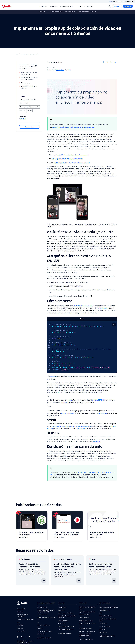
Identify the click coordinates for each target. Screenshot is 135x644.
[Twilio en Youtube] (30, 637)
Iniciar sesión (129, 1)
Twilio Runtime (104, 308)
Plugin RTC (53, 433)
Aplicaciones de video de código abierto (29, 73)
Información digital (83, 12)
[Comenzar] (128, 6)
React (71, 400)
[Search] (110, 6)
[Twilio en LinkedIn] (26, 637)
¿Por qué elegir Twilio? (68, 6)
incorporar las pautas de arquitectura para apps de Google (71, 426)
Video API (29, 111)
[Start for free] (29, 127)
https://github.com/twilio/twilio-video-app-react (72, 155)
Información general (57, 12)
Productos (43, 6)
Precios (90, 6)
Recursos (81, 6)
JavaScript (22, 111)
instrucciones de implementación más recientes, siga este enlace (73, 127)
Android (33, 99)
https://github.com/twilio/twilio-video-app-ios (67, 159)
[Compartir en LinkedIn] (112, 62)
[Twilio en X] (22, 637)
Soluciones (54, 6)
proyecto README (98, 400)
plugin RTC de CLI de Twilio (83, 306)
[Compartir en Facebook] (104, 62)
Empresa (94, 12)
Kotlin (27, 99)
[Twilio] (7, 6)
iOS (21, 103)
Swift (27, 103)
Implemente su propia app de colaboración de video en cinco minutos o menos (29, 67)
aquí (59, 392)
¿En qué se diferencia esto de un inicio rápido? (29, 79)
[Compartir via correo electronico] (116, 62)
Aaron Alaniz (60, 70)
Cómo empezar (26, 83)
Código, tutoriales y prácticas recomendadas (29, 107)
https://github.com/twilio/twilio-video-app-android (72, 163)
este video (54, 377)
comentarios (65, 402)
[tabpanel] (82, 347)
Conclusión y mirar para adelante (29, 87)
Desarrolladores (70, 12)
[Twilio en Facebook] (18, 637)
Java (21, 99)
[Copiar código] (114, 324)
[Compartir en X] (108, 62)
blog (17, 54)
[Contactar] (117, 6)
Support (121, 1)
